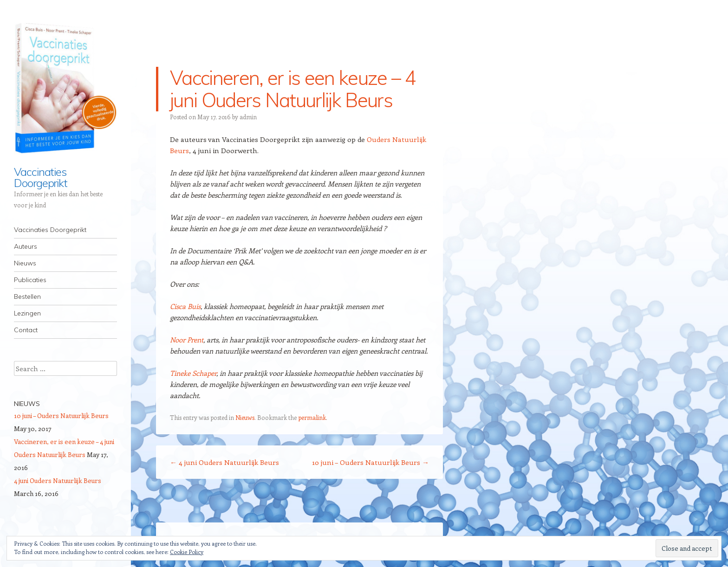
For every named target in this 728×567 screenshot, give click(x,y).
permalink (312, 417)
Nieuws (25, 263)
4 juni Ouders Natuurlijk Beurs (224, 462)
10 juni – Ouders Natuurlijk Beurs (370, 462)
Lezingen (27, 313)
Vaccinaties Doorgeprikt (41, 177)
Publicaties (30, 280)
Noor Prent (187, 340)
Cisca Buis (185, 306)
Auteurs (26, 246)
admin (248, 117)
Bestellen (27, 296)
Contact (26, 330)
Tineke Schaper (193, 373)
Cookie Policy (187, 552)
